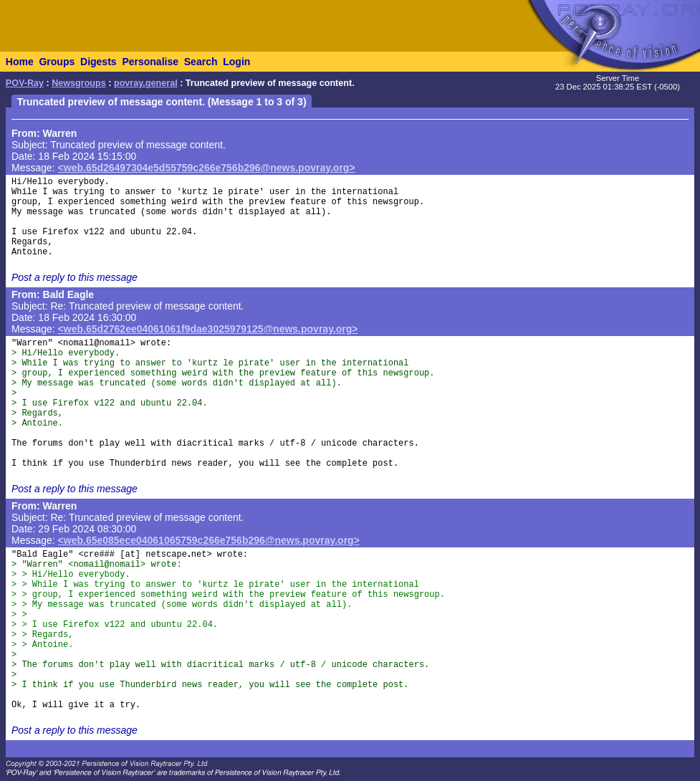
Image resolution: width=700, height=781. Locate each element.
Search (201, 62)
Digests (99, 62)
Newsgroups (79, 83)
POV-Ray (25, 83)
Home (20, 62)
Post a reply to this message (75, 277)
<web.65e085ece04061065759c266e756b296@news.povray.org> (209, 540)
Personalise (150, 62)
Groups (57, 62)
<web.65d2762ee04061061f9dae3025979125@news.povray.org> (208, 329)
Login (236, 62)
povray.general (146, 83)
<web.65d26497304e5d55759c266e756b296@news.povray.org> (207, 168)
